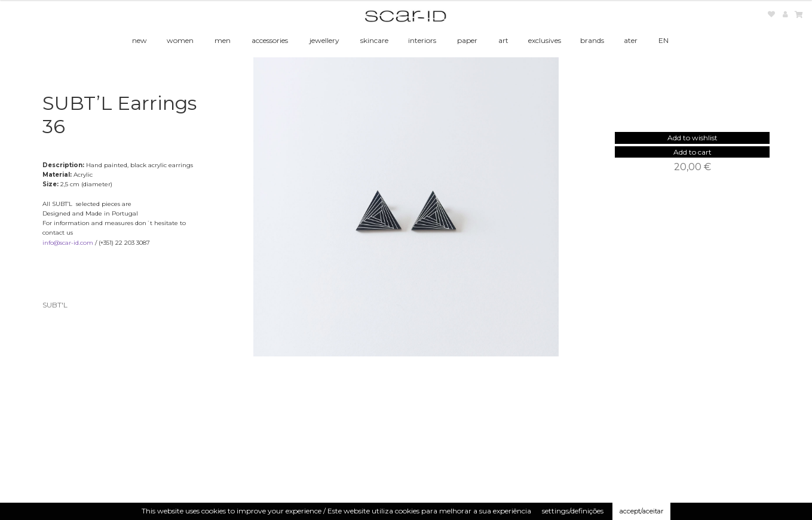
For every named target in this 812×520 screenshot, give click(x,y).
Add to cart (693, 152)
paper (467, 40)
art (503, 40)
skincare (374, 40)
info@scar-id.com (68, 243)
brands (592, 40)
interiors (422, 40)
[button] (693, 138)
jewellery (324, 40)
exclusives (545, 40)
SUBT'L (55, 305)
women (180, 40)
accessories (270, 40)
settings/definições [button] (573, 511)
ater (631, 40)
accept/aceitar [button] (641, 511)
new (140, 40)
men (223, 40)
